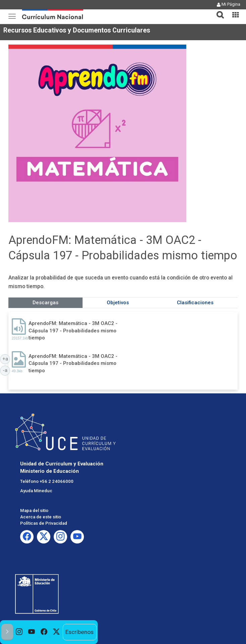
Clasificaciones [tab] (195, 303)
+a (6, 359)
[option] (19, 632)
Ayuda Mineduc (36, 491)
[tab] (217, 11)
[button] (217, 11)
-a (6, 370)
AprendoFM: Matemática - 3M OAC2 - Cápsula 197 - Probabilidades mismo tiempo (73, 331)
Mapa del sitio (34, 510)
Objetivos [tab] (118, 303)
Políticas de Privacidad (44, 523)
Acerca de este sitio (41, 517)
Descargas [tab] (45, 303)
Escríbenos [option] (80, 632)
